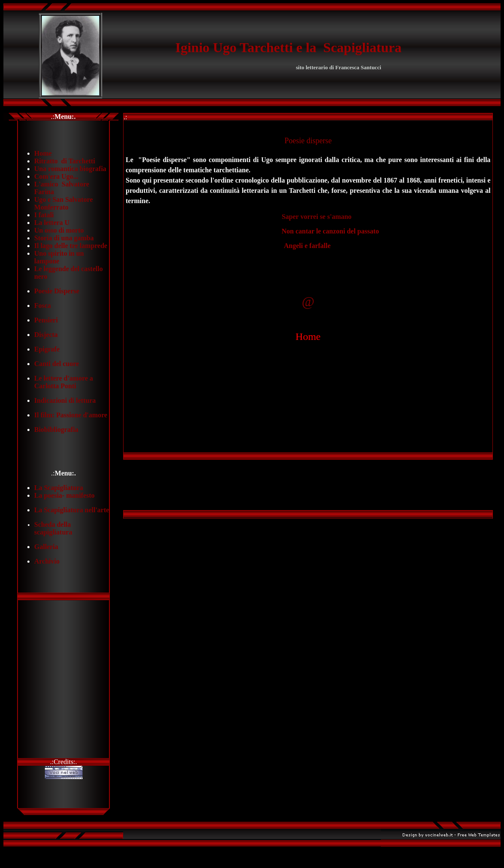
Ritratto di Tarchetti (65, 161)
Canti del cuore (57, 364)
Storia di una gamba (64, 238)
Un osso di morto (59, 230)
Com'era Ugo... (56, 176)
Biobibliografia (56, 430)
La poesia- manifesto (64, 495)
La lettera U (52, 223)
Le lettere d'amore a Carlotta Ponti (64, 382)
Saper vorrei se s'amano (317, 217)
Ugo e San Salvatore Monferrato (63, 203)
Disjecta (46, 335)
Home (43, 153)
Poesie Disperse (57, 291)
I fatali (44, 215)
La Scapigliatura (59, 488)
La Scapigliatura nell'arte (72, 510)
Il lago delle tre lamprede (71, 246)
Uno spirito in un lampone (59, 257)
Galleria (46, 547)
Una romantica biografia (70, 169)
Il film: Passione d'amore (71, 415)
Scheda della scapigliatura (53, 528)
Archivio (47, 561)
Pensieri (46, 320)
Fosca (43, 306)
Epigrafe (47, 349)
